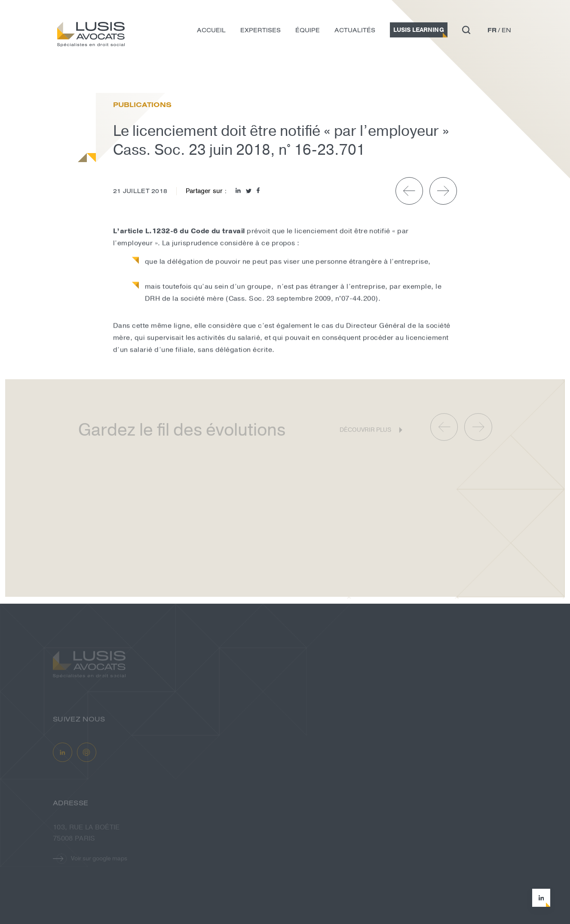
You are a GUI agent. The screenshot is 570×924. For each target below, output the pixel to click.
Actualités (355, 31)
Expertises (260, 31)
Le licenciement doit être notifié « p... (168, 75)
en (506, 31)
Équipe (308, 31)
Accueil (211, 31)
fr (492, 31)
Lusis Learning (419, 31)
